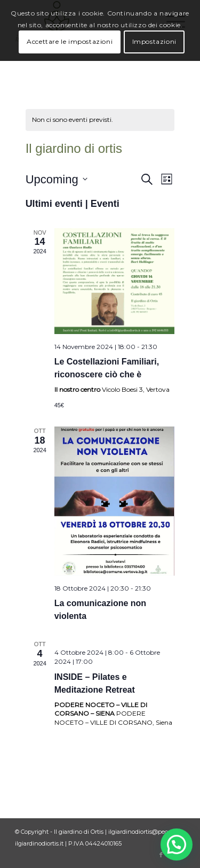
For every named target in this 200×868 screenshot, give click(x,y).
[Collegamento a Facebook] (161, 855)
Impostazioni (154, 41)
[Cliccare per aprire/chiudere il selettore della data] (57, 179)
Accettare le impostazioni (70, 41)
